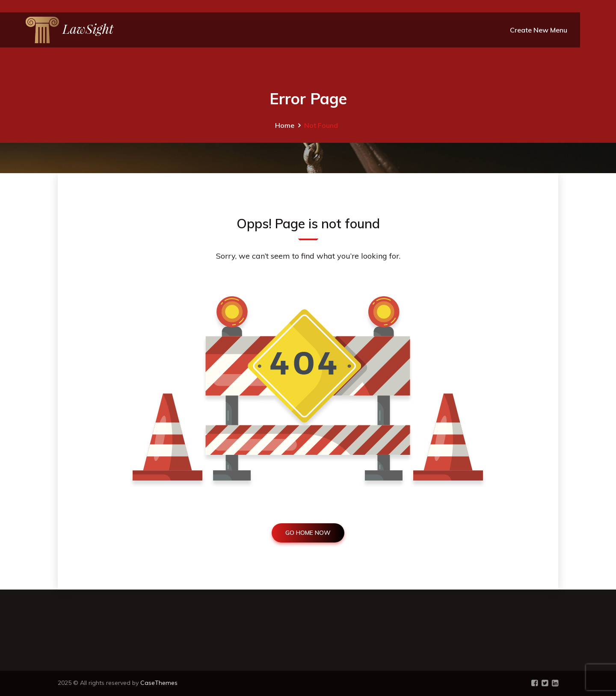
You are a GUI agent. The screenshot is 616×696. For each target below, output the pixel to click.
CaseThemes (159, 683)
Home (285, 125)
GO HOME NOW (308, 533)
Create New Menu (539, 30)
